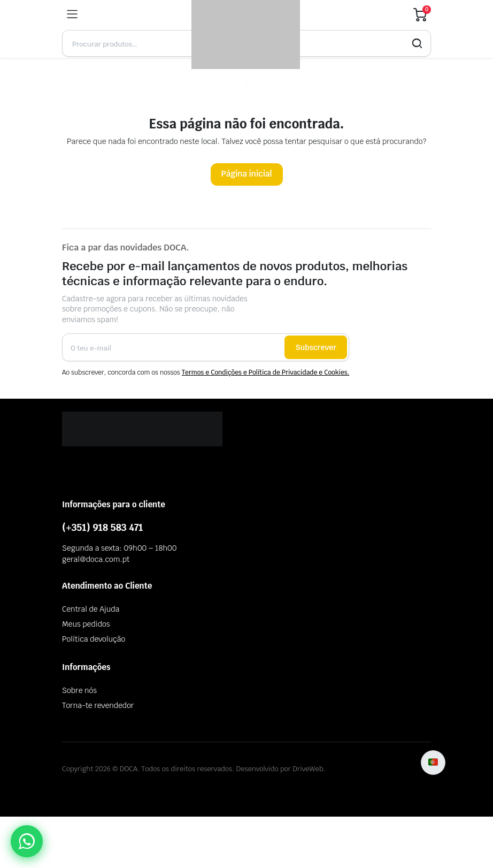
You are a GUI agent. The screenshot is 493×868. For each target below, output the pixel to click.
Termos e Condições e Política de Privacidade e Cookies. (266, 372)
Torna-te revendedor (98, 705)
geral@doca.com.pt (96, 559)
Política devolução (94, 639)
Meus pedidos (86, 624)
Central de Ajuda (91, 609)
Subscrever (316, 347)
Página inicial (247, 174)
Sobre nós (79, 690)
